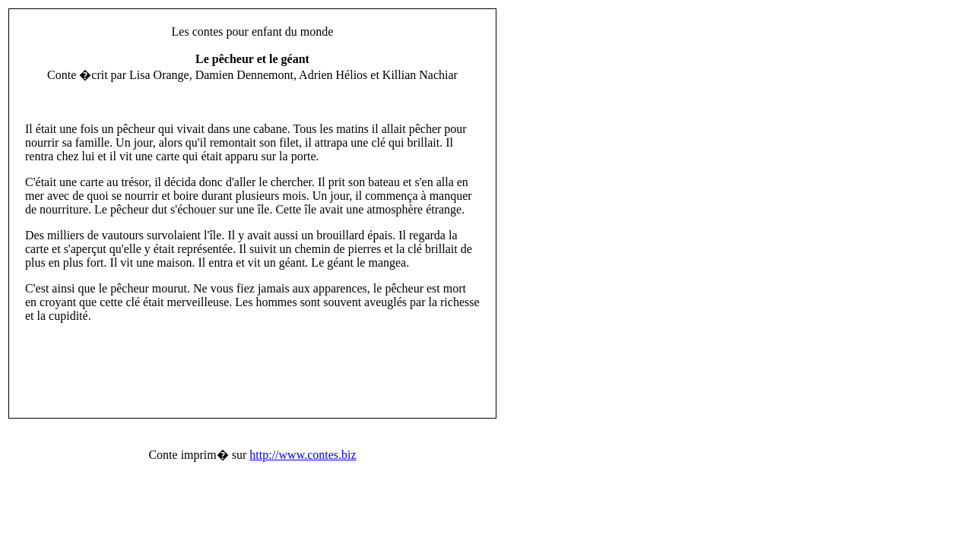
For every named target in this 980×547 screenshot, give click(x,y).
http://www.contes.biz (303, 455)
